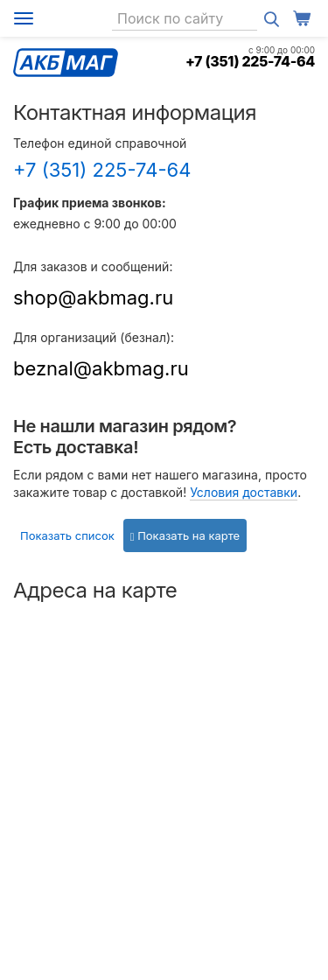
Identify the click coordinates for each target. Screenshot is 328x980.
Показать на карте (185, 535)
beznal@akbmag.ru (101, 368)
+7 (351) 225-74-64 (250, 61)
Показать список (67, 535)
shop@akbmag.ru (93, 297)
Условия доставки (244, 492)
